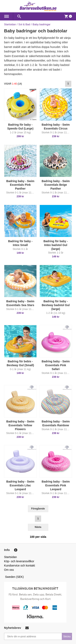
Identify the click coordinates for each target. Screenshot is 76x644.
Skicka (67, 637)
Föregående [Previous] (38, 509)
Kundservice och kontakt (20, 565)
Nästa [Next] (38, 527)
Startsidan (10, 24)
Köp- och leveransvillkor (19, 561)
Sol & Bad (24, 24)
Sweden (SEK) (14, 577)
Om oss (9, 570)
